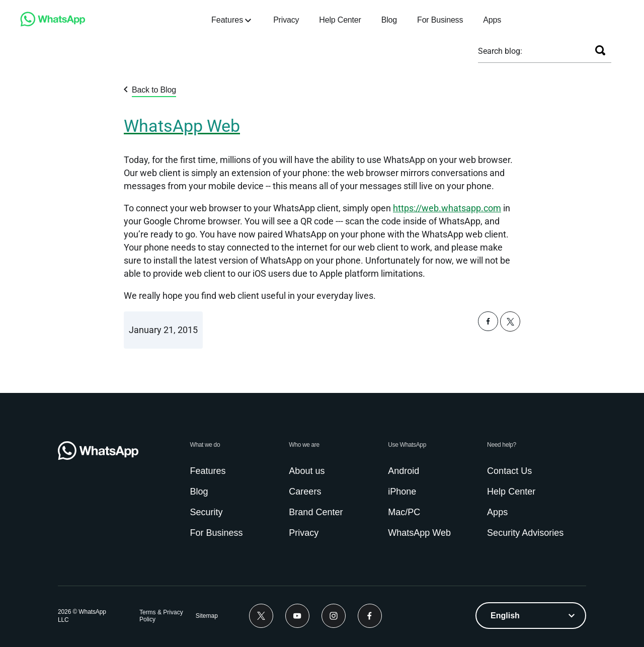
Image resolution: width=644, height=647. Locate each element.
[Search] (600, 50)
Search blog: (500, 51)
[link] (53, 24)
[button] (488, 328)
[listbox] (531, 616)
